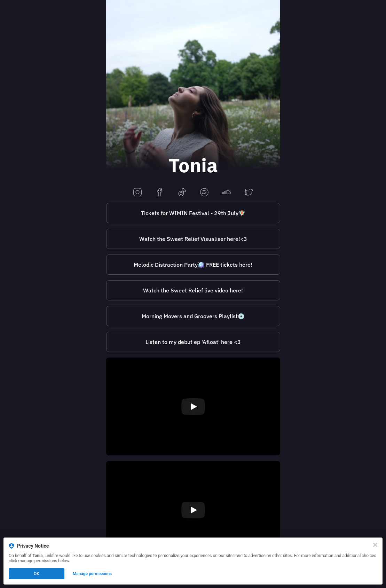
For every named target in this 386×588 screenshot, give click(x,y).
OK (37, 574)
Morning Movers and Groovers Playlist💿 (193, 316)
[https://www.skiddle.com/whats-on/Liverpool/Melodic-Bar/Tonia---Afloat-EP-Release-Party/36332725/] (193, 265)
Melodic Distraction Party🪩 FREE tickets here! (193, 265)
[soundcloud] (227, 193)
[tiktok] (182, 193)
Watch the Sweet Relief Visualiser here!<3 (193, 239)
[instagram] (137, 193)
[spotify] (204, 193)
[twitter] (249, 193)
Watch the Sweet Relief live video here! (193, 290)
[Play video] (193, 407)
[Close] (375, 545)
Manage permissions (92, 574)
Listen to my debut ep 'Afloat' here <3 (193, 342)
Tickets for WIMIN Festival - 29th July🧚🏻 (193, 213)
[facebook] (160, 193)
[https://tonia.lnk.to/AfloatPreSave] (193, 342)
